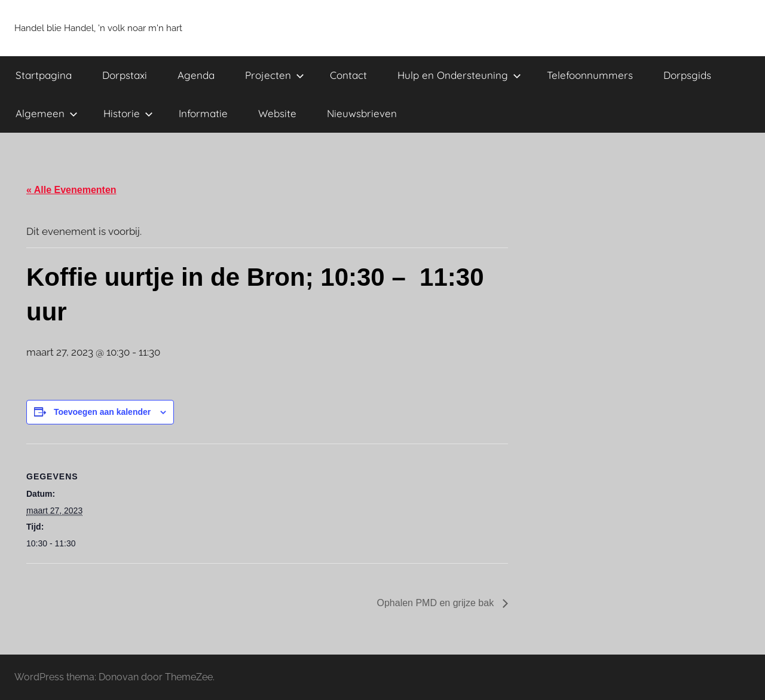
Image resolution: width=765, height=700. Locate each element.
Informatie (203, 113)
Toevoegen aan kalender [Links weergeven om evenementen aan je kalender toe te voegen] (102, 412)
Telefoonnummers (590, 75)
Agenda (196, 75)
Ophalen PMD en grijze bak (436, 603)
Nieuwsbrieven (362, 113)
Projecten (275, 75)
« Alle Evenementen (71, 190)
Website (277, 113)
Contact (348, 75)
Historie (128, 113)
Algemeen (47, 113)
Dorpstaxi (125, 75)
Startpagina (44, 75)
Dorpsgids (687, 75)
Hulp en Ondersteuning (459, 75)
